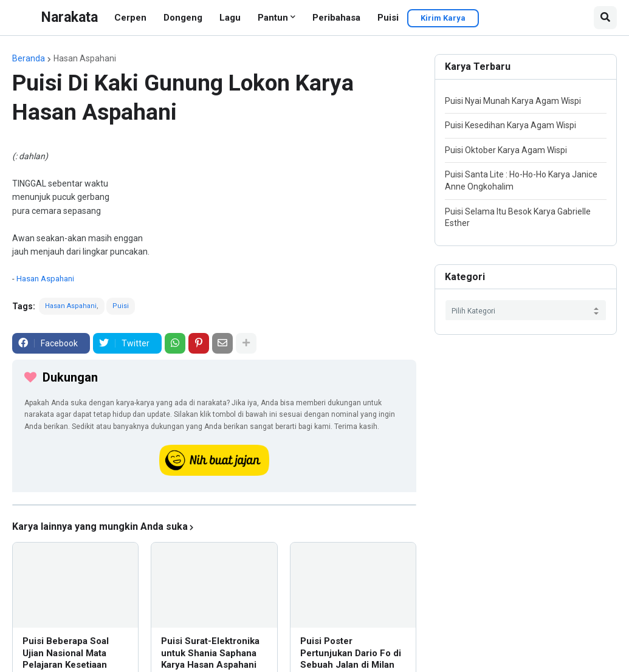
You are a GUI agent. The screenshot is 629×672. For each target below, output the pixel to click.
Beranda (29, 58)
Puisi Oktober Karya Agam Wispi (506, 150)
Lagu (230, 18)
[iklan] (214, 505)
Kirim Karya (443, 18)
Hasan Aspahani (85, 58)
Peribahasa (336, 18)
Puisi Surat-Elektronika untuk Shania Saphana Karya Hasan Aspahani (210, 653)
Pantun (273, 18)
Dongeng (183, 18)
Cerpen (130, 18)
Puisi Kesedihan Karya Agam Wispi (510, 125)
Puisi (388, 18)
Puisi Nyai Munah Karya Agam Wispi (513, 101)
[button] (605, 18)
